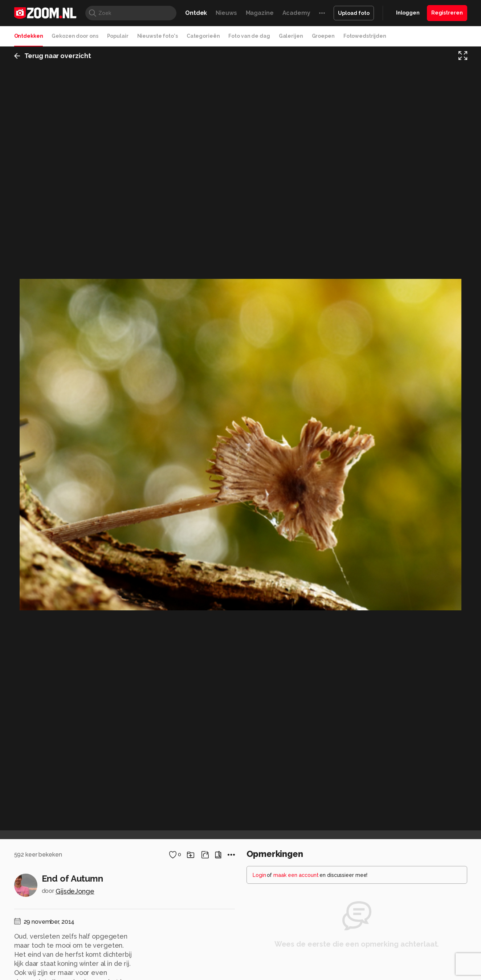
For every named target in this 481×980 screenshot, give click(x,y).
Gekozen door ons (75, 36)
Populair (118, 36)
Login (259, 875)
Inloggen (408, 13)
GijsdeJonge (75, 891)
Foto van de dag (249, 36)
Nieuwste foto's (158, 36)
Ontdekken (29, 36)
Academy (296, 13)
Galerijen (291, 36)
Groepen (323, 36)
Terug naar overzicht (53, 56)
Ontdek (196, 13)
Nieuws (226, 13)
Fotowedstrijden (365, 36)
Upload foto (354, 13)
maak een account (296, 875)
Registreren (447, 13)
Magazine (260, 13)
